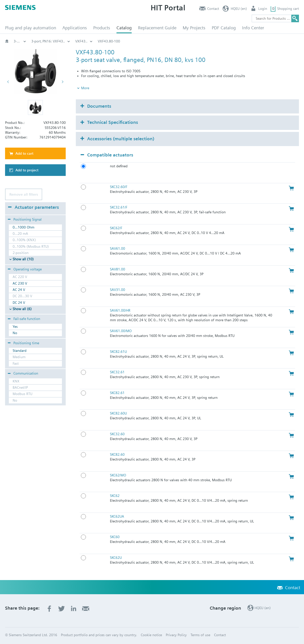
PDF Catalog (224, 28)
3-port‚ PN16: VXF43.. (227, 41)
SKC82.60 (117, 454)
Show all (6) (22, 309)
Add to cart (24, 153)
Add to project (27, 170)
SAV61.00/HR (120, 310)
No (15, 333)
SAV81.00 (118, 269)
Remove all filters (24, 194)
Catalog (124, 28)
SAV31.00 (118, 290)
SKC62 (115, 496)
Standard (20, 351)
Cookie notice (151, 635)
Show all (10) (23, 259)
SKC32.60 (117, 434)
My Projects (194, 28)
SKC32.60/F (119, 187)
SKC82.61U (118, 352)
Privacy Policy (176, 635)
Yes (15, 327)
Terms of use (200, 635)
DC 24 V (19, 303)
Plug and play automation (31, 28)
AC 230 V (20, 283)
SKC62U (116, 558)
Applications (75, 28)
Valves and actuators (47, 41)
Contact (213, 9)
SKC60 (115, 537)
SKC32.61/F (119, 207)
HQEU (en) (239, 9)
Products (102, 28)
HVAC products (20, 41)
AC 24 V (19, 290)
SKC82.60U (118, 413)
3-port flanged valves (183, 41)
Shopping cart (288, 9)
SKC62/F (116, 228)
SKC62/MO (118, 475)
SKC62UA (117, 516)
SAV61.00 (118, 248)
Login (263, 9)
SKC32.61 (117, 372)
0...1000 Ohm (24, 227)
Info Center (253, 28)
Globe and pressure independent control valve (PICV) (115, 41)
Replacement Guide (157, 28)
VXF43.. (260, 41)
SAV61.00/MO (121, 331)
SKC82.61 (117, 393)
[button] (35, 107)
